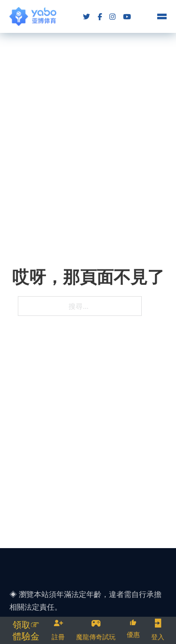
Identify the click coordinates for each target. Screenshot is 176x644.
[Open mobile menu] (162, 16)
